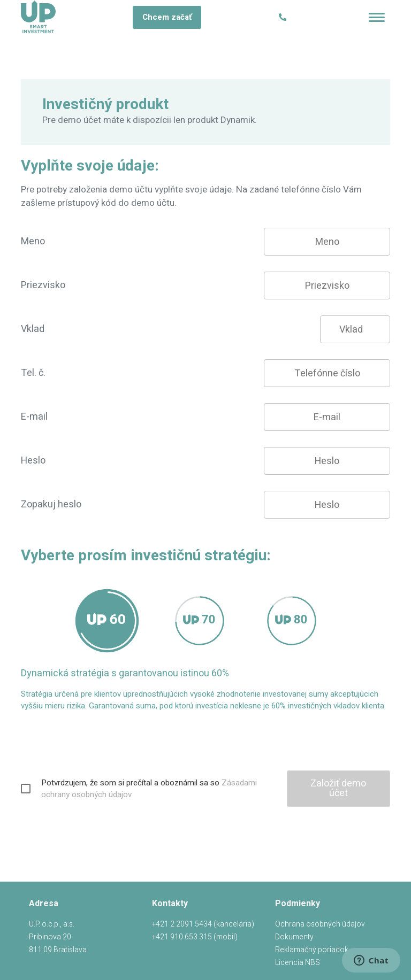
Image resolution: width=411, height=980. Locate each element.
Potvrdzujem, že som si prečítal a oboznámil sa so (149, 789)
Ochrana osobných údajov (320, 924)
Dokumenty (294, 937)
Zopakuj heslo (51, 504)
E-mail (34, 417)
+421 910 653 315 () (195, 937)
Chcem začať (167, 17)
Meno (33, 241)
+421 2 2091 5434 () (203, 924)
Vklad (33, 329)
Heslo (33, 461)
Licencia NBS (298, 963)
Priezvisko (43, 285)
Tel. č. (33, 373)
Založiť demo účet (338, 788)
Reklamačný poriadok (312, 950)
